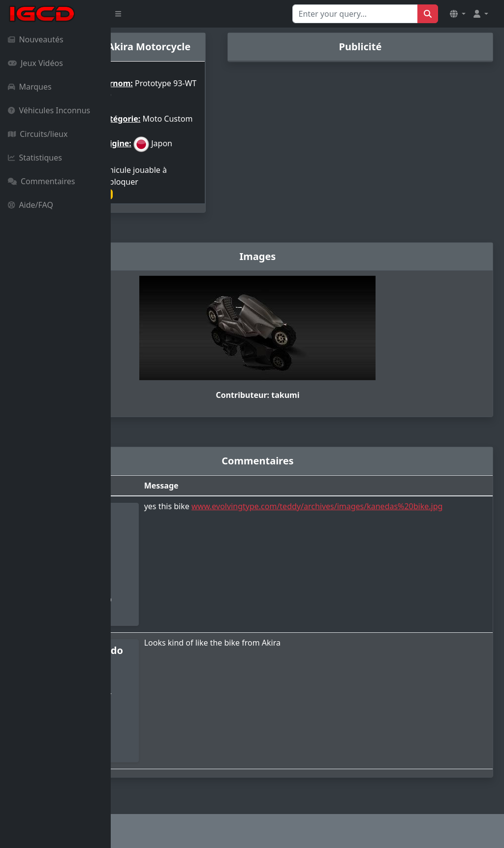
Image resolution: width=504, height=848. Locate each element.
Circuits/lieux (38, 134)
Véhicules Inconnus (49, 110)
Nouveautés (36, 39)
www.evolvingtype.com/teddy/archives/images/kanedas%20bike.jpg (344, 526)
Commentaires (41, 181)
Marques (30, 87)
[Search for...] (355, 14)
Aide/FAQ (31, 205)
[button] (458, 14)
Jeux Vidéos (35, 63)
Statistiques (35, 158)
